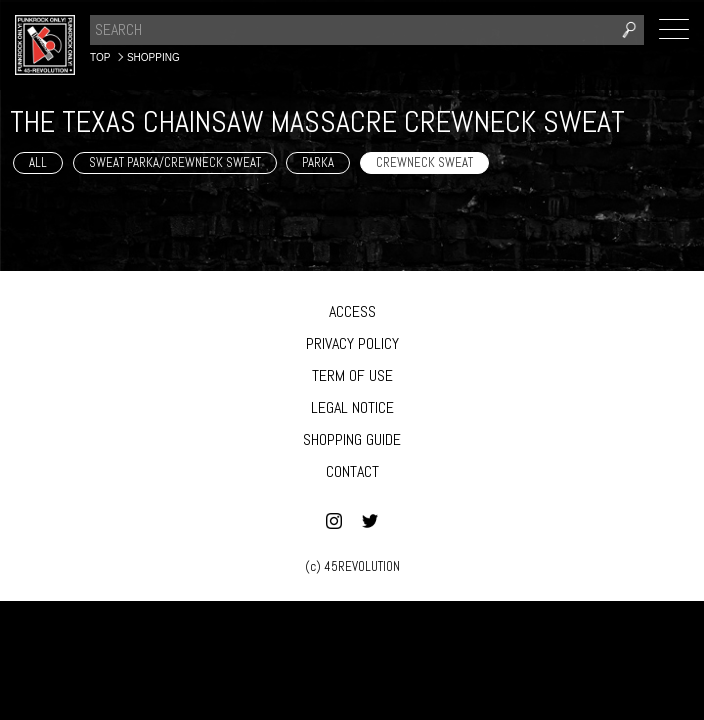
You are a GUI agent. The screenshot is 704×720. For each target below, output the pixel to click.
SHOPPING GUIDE (352, 439)
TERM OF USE (352, 375)
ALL (38, 162)
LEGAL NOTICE (352, 407)
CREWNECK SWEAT (424, 162)
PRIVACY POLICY (352, 343)
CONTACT (352, 471)
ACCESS (352, 311)
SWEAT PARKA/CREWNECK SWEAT (175, 162)
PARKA (318, 162)
